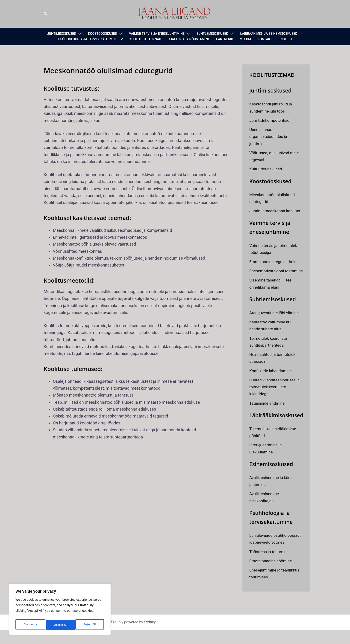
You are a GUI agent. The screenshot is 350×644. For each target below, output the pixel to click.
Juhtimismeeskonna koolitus (276, 211)
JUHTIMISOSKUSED (62, 34)
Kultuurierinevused (266, 169)
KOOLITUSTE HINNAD (145, 39)
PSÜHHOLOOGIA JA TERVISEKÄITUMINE (88, 39)
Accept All (90, 625)
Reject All (60, 625)
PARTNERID (225, 39)
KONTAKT (265, 39)
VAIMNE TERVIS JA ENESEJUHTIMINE (157, 34)
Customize (30, 625)
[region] (60, 611)
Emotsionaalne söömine (272, 575)
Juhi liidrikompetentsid (270, 120)
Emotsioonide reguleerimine (275, 262)
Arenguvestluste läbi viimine (275, 320)
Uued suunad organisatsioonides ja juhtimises (269, 136)
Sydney (150, 636)
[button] (46, 14)
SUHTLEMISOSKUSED (212, 34)
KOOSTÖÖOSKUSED (103, 34)
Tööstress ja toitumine (270, 565)
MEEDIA (246, 39)
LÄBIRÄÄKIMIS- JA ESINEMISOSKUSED (269, 34)
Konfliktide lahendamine (272, 378)
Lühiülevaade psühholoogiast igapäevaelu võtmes (275, 549)
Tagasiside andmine (268, 410)
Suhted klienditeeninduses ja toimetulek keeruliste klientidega (276, 394)
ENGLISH (285, 39)
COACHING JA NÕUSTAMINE (189, 39)
